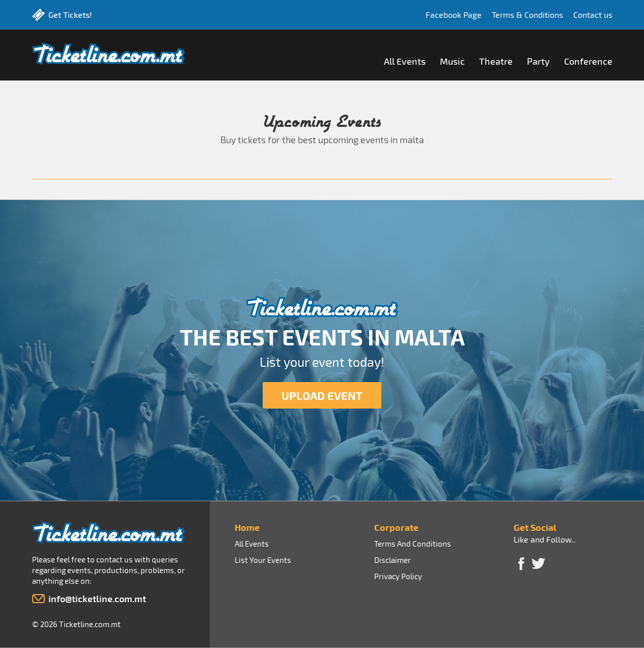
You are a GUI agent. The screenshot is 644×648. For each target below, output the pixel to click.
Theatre (496, 61)
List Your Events (263, 560)
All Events (405, 61)
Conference (588, 61)
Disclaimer (393, 560)
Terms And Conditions (413, 544)
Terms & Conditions (525, 15)
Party (538, 61)
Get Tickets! (70, 15)
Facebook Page (450, 15)
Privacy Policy (398, 576)
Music (452, 61)
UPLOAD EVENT (322, 395)
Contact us (593, 15)
